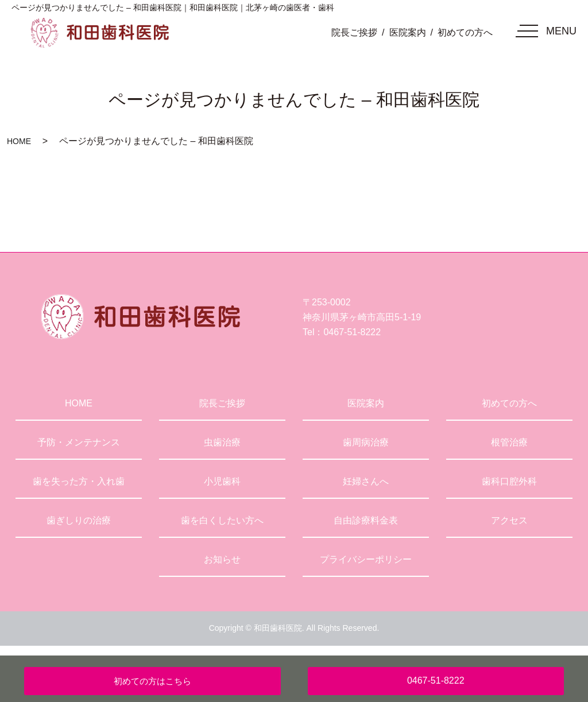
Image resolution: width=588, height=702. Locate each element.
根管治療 (509, 442)
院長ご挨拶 (354, 32)
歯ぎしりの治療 (79, 520)
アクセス (509, 520)
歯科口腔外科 (509, 481)
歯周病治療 (366, 442)
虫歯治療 (222, 442)
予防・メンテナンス (79, 442)
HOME (19, 141)
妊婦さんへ (366, 481)
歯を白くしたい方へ (222, 520)
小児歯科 (222, 481)
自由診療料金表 (366, 520)
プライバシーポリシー (366, 559)
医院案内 (408, 32)
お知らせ (222, 559)
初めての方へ (465, 32)
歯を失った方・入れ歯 (79, 481)
